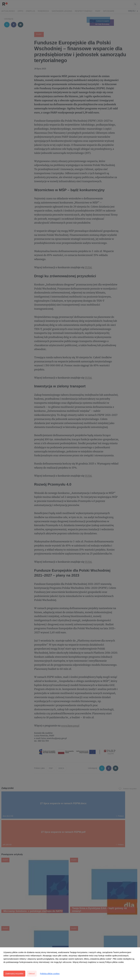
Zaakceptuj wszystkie (14, 974)
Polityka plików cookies (50, 974)
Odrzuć (32, 974)
